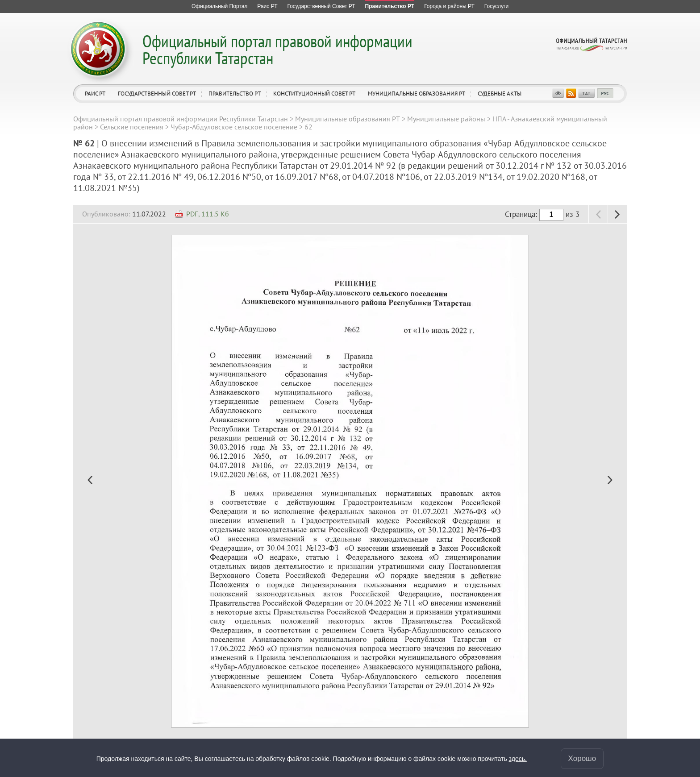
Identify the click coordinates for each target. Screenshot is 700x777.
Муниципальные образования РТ (417, 93)
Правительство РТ (235, 93)
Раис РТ (95, 93)
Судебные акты (500, 93)
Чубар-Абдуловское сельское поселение (234, 127)
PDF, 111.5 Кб (208, 214)
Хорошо (582, 758)
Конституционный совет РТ (314, 93)
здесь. (518, 759)
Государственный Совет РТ (157, 93)
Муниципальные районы (446, 119)
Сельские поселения (132, 127)
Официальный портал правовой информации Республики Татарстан (277, 49)
